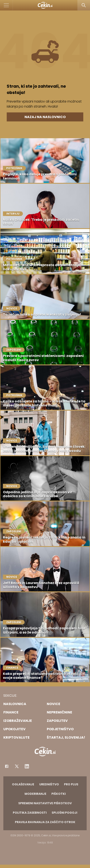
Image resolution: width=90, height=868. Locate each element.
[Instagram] (27, 766)
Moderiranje (35, 794)
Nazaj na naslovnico (45, 117)
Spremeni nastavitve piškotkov (45, 803)
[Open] (6, 5)
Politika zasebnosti (30, 813)
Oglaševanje (23, 784)
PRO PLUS (71, 784)
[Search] (84, 5)
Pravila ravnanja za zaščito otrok (45, 822)
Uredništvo (49, 784)
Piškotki (59, 794)
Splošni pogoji (64, 813)
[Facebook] (7, 766)
